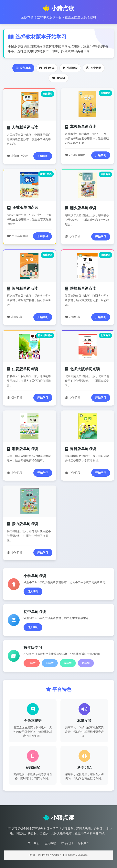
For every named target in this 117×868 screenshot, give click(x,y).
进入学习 (33, 591)
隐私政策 (84, 843)
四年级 (50, 663)
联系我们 (67, 843)
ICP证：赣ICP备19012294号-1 (46, 855)
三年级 (32, 663)
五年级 (68, 663)
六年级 (86, 663)
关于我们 (34, 843)
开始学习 (43, 156)
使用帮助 (50, 843)
